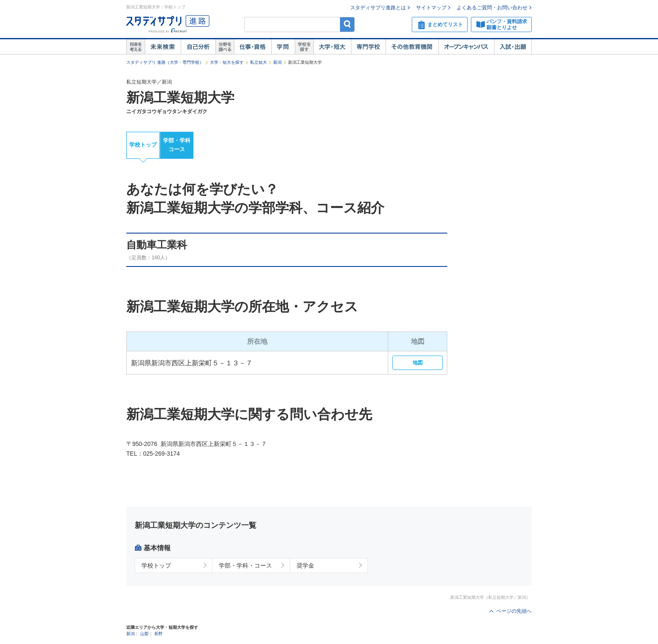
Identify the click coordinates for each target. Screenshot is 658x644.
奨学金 (305, 565)
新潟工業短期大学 (180, 98)
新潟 (277, 62)
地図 (418, 363)
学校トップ (143, 145)
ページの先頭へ (514, 611)
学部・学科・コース (245, 565)
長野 (158, 634)
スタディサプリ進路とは (378, 8)
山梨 (144, 634)
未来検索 (163, 47)
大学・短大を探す (227, 62)
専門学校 (368, 47)
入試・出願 (513, 47)
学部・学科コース (177, 145)
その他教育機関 (412, 47)
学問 (283, 47)
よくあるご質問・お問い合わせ (492, 8)
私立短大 (258, 62)
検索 (347, 24)
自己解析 (198, 47)
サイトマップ (431, 8)
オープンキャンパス (466, 47)
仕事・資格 (253, 47)
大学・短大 (332, 47)
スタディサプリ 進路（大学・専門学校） (165, 62)
